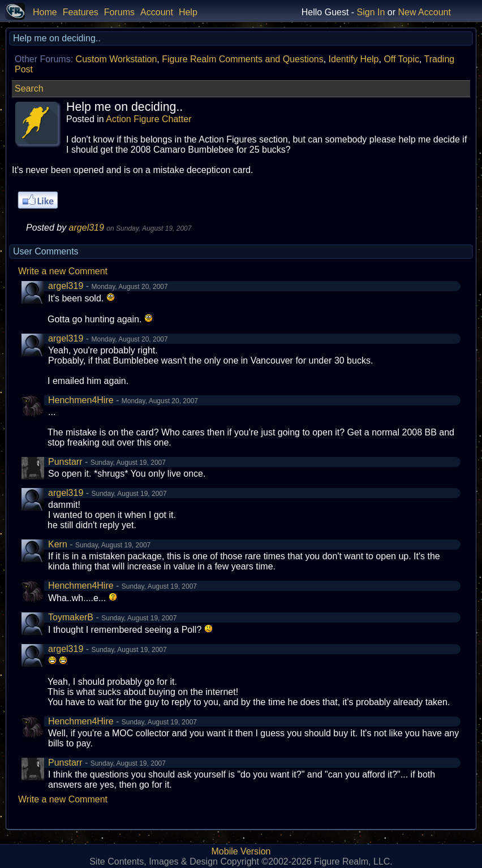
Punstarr (65, 462)
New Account (425, 12)
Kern (58, 544)
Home (45, 12)
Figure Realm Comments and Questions (242, 59)
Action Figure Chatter (149, 119)
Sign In (371, 12)
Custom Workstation (117, 59)
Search (29, 88)
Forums (119, 12)
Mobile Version (241, 851)
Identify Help (354, 59)
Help (188, 12)
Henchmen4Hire (81, 400)
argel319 (87, 228)
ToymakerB (71, 617)
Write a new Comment (63, 271)
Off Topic (401, 59)
